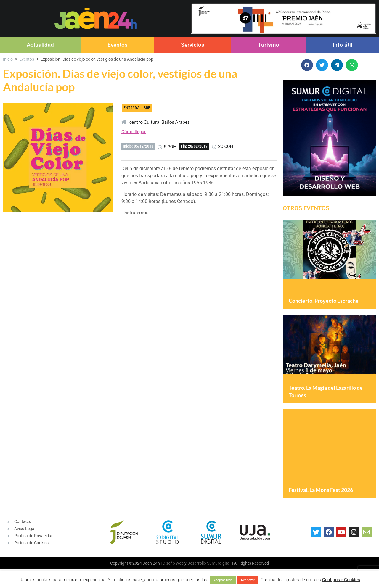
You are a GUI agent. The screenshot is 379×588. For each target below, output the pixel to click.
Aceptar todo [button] (223, 580)
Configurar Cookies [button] (341, 580)
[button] (307, 65)
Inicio (8, 59)
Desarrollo (197, 563)
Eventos (118, 45)
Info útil (343, 45)
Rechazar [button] (248, 580)
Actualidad (40, 45)
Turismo (269, 45)
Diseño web (173, 563)
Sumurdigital (219, 563)
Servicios (193, 45)
